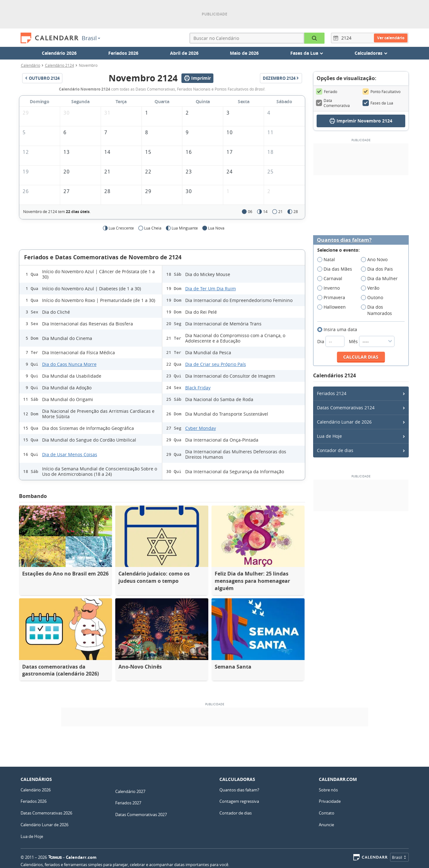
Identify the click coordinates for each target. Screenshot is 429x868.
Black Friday (198, 388)
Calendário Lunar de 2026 (344, 422)
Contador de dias (335, 450)
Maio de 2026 (244, 53)
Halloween (334, 307)
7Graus (55, 857)
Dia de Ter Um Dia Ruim (211, 289)
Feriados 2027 (128, 803)
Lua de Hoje (329, 436)
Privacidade (330, 801)
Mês (372, 341)
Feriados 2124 (332, 393)
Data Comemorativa (333, 103)
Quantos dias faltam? (344, 240)
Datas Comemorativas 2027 (141, 815)
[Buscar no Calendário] (314, 38)
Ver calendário (391, 38)
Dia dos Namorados (379, 310)
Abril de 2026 (184, 53)
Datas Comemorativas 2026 (46, 813)
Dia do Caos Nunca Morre (69, 364)
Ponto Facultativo (382, 91)
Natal (328, 260)
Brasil (91, 38)
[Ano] (347, 38)
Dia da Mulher (381, 279)
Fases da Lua (378, 103)
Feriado (327, 91)
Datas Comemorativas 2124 (346, 408)
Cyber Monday (201, 428)
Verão (372, 288)
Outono (374, 298)
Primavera (333, 298)
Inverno (331, 288)
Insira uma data (339, 330)
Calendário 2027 (130, 791)
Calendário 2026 (59, 53)
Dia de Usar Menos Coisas (70, 454)
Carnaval (332, 279)
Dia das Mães (337, 269)
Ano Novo (376, 260)
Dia (331, 341)
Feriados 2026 (123, 53)
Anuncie (326, 825)
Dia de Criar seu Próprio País (216, 364)
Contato (327, 813)
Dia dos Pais (379, 269)
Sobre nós (328, 790)
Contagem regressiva (239, 801)
